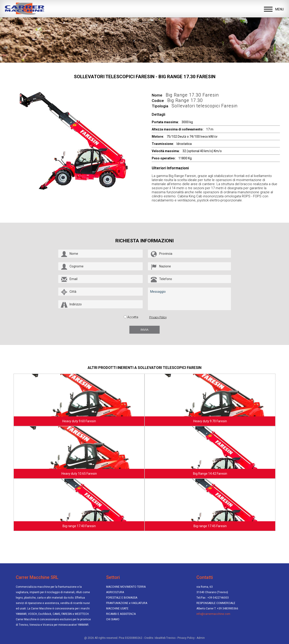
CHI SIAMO (113, 619)
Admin (201, 638)
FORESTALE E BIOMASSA (122, 598)
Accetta (133, 317)
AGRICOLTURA (115, 592)
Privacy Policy (158, 317)
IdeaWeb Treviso (165, 638)
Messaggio (189, 299)
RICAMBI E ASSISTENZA (121, 614)
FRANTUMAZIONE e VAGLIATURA (127, 603)
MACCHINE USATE (117, 609)
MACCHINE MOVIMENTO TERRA (126, 587)
